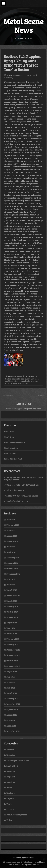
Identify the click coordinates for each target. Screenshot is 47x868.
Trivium (10, 809)
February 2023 (13, 525)
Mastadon (11, 771)
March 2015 (12, 590)
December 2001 (13, 731)
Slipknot (10, 798)
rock (24, 381)
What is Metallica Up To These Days (22, 485)
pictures (18, 381)
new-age (34, 379)
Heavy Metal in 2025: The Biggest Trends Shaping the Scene (23, 478)
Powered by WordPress (24, 857)
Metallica (11, 782)
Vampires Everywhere (17, 815)
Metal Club (9, 432)
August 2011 (12, 715)
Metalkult (8, 78)
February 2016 (13, 558)
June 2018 (11, 547)
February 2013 (13, 639)
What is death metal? (16, 490)
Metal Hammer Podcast (14, 443)
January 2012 (12, 699)
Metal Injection (11, 448)
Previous (9, 395)
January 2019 (12, 541)
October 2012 (12, 661)
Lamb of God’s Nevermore (18, 501)
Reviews (10, 793)
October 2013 (12, 612)
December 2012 (13, 650)
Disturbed (11, 755)
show (30, 381)
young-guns (23, 383)
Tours (9, 804)
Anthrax (10, 750)
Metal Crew (9, 437)
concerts (16, 379)
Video (9, 820)
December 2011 (13, 704)
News (19, 376)
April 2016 (11, 552)
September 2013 (13, 617)
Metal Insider (10, 453)
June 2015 (11, 585)
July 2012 (10, 677)
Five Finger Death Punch (18, 761)
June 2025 (11, 520)
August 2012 (12, 671)
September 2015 (13, 574)
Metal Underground (13, 459)
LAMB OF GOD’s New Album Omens (22, 496)
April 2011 (11, 726)
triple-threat (11, 383)
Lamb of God (12, 766)
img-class (25, 379)
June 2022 (11, 531)
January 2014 (12, 606)
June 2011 (11, 720)
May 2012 (11, 688)
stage (35, 381)
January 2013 (12, 644)
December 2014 (13, 596)
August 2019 (12, 536)
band (34, 376)
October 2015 (12, 568)
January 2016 (12, 563)
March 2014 (12, 601)
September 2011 (13, 709)
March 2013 (12, 633)
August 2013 (12, 623)
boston (8, 379)
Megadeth (11, 777)
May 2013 (11, 628)
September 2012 (13, 666)
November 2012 (13, 655)
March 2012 (12, 693)
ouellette (9, 381)
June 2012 (11, 682)
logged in (21, 408)
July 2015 (10, 579)
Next (41, 395)
